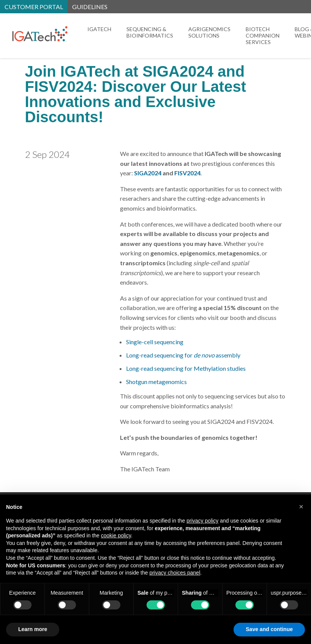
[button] (301, 507)
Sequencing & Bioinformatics (150, 32)
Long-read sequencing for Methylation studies (186, 368)
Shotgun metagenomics (156, 382)
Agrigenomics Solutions (209, 32)
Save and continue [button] (269, 629)
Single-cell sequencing (155, 342)
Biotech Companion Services (263, 35)
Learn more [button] (33, 629)
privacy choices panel (175, 573)
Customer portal (34, 7)
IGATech (99, 29)
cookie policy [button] (116, 535)
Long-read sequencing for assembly (183, 355)
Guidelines (90, 7)
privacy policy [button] (202, 521)
